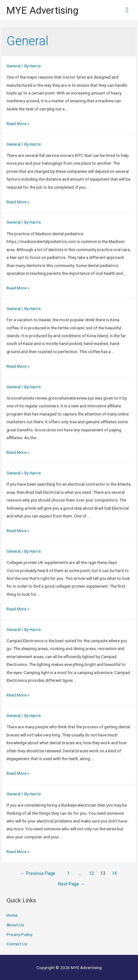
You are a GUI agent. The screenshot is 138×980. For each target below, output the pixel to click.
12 (91, 873)
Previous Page (38, 873)
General (14, 66)
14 (114, 873)
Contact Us (17, 944)
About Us (15, 925)
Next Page (71, 884)
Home (12, 915)
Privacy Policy (19, 934)
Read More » (18, 124)
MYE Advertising (42, 10)
